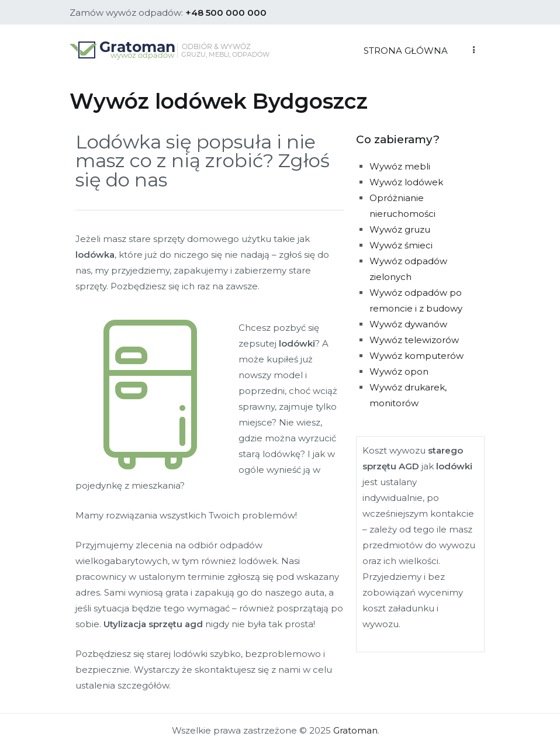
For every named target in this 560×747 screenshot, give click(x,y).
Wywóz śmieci (401, 245)
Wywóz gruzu (400, 229)
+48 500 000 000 (226, 13)
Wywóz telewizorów (414, 340)
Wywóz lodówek (406, 182)
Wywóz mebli (400, 166)
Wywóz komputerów (416, 356)
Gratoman (355, 730)
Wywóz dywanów (408, 324)
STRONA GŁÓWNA (406, 51)
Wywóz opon (399, 371)
